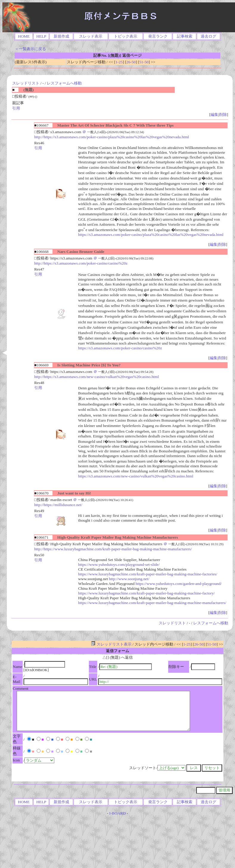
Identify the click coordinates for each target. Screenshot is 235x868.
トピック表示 (126, 36)
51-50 (144, 62)
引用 (16, 108)
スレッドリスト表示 (111, 644)
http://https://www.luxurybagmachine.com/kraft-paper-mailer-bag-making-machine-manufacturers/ (113, 549)
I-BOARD (117, 813)
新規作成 (61, 36)
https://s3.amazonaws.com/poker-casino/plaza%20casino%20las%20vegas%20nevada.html (151, 235)
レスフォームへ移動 (64, 83)
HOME (24, 36)
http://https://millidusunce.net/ (58, 505)
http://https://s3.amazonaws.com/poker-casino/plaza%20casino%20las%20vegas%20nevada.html (112, 137)
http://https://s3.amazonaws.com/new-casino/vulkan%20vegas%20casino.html (97, 377)
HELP (41, 36)
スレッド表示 (91, 36)
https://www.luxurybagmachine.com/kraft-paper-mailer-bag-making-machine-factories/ (148, 574)
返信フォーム (117, 651)
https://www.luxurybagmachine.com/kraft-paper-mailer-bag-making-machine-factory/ (146, 593)
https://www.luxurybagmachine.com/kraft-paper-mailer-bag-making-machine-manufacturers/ (152, 603)
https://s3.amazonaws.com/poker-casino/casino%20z (120, 348)
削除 (223, 115)
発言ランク (158, 36)
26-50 (131, 62)
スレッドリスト (26, 83)
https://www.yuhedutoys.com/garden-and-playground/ (179, 584)
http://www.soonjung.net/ (129, 579)
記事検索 (185, 36)
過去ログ (208, 36)
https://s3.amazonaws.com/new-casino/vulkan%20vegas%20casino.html (136, 476)
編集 (214, 115)
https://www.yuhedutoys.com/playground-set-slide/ (119, 564)
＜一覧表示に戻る (30, 49)
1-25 (119, 62)
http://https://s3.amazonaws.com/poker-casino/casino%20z (81, 263)
